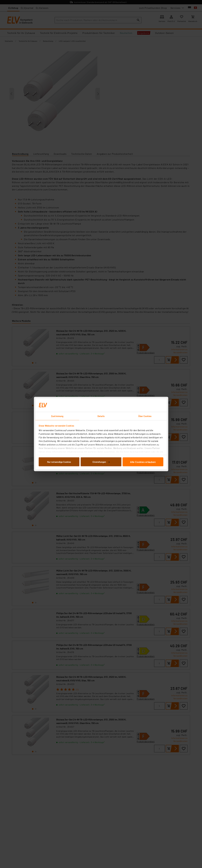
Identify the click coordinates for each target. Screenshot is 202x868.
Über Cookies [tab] (145, 416)
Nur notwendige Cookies (59, 462)
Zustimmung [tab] (57, 416)
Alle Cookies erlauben (143, 462)
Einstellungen (101, 462)
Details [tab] (101, 416)
